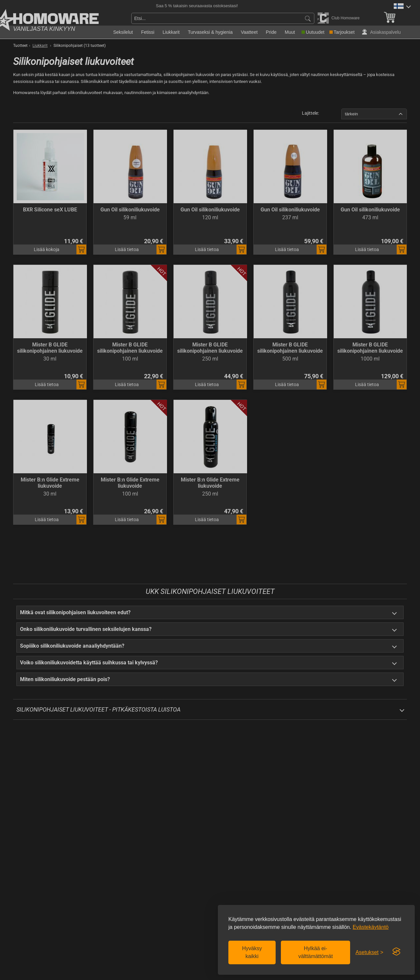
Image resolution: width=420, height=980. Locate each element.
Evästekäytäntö (371, 927)
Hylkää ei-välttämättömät (315, 952)
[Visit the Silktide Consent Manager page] (396, 952)
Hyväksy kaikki (252, 952)
